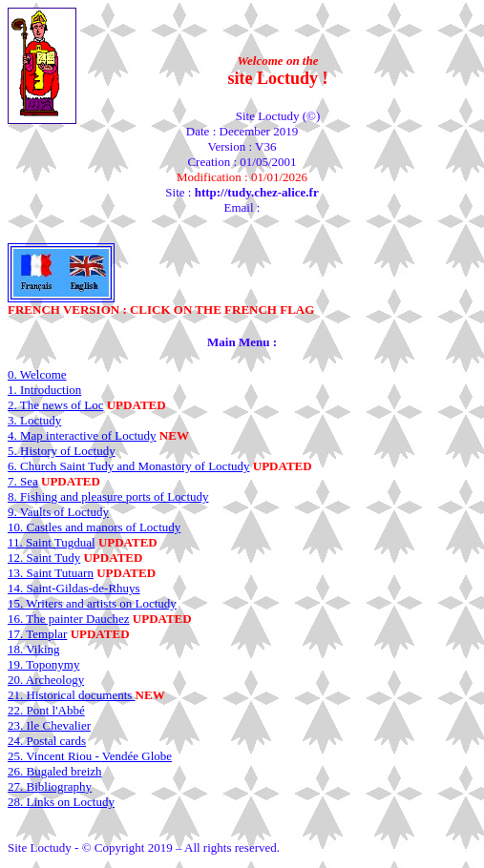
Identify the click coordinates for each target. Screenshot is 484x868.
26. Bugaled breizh (55, 771)
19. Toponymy (43, 664)
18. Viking (34, 649)
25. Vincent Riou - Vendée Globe (90, 756)
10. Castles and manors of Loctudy (94, 527)
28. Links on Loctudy (61, 802)
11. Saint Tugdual (52, 542)
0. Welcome (37, 374)
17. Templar (37, 634)
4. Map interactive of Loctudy (82, 435)
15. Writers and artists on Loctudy (92, 603)
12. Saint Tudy (44, 558)
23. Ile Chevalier (49, 725)
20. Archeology (46, 680)
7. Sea (23, 481)
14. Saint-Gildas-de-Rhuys (74, 588)
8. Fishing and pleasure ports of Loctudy (108, 496)
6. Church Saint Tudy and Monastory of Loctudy (129, 466)
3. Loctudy (34, 420)
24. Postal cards (47, 741)
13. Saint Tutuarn (51, 573)
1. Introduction (44, 390)
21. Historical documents (72, 695)
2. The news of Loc (55, 405)
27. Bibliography (50, 786)
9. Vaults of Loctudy (58, 512)
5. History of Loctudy (62, 451)
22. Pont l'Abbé (46, 710)
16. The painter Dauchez (69, 619)
